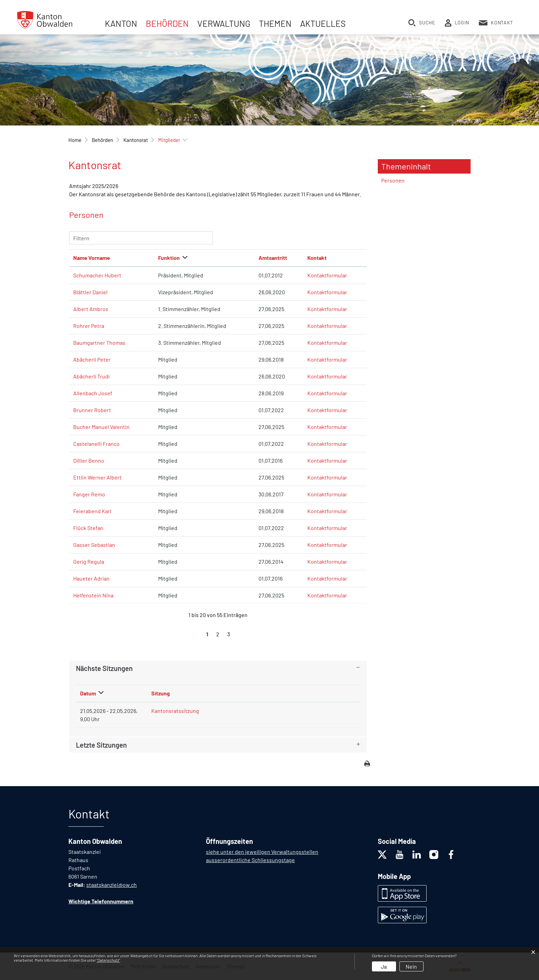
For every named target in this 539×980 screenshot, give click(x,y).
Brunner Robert (92, 410)
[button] (102, 140)
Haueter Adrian (91, 578)
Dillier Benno (89, 460)
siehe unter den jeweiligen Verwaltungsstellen (262, 852)
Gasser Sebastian (94, 545)
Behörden (167, 23)
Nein (411, 966)
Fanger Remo (89, 494)
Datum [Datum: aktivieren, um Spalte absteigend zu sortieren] (88, 693)
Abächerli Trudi (91, 376)
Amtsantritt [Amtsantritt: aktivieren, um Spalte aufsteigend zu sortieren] (273, 258)
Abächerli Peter (92, 359)
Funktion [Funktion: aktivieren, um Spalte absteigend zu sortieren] (169, 258)
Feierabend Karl (92, 511)
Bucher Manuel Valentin (101, 427)
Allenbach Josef (93, 393)
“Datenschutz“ (108, 960)
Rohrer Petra (89, 326)
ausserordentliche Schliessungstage (250, 860)
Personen (393, 180)
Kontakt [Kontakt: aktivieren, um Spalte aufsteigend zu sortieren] (317, 258)
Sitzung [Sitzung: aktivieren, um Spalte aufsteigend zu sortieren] (161, 693)
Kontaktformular (327, 275)
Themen (275, 23)
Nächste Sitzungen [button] (104, 668)
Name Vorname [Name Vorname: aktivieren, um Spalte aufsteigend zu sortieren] (92, 258)
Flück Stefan (88, 528)
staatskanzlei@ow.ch (112, 885)
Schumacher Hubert (97, 275)
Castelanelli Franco (96, 444)
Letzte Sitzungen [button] (101, 745)
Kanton (121, 23)
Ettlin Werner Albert (97, 477)
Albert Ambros (91, 309)
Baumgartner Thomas (99, 343)
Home (75, 140)
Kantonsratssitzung (175, 711)
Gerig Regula (89, 561)
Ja (384, 966)
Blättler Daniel (90, 292)
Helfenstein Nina (93, 595)
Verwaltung (224, 23)
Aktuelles (323, 23)
